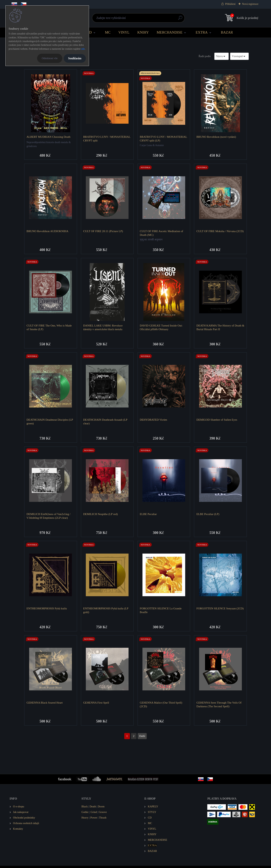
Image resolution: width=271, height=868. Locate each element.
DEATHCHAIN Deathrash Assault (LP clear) (106, 423)
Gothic (85, 814)
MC (108, 32)
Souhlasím (75, 58)
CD (89, 32)
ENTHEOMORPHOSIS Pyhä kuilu (47, 610)
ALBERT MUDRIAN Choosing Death (49, 137)
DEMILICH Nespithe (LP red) (101, 515)
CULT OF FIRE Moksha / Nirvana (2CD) (220, 231)
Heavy (85, 820)
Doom (101, 809)
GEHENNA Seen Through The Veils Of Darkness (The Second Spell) (219, 706)
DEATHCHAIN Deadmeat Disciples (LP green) (50, 423)
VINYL (124, 32)
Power (94, 820)
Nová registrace (250, 4)
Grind (94, 814)
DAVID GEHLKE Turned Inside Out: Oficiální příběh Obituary (161, 328)
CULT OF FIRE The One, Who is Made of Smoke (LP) (49, 328)
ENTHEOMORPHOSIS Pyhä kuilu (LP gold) (106, 612)
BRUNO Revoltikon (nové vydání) (216, 137)
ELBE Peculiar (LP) (208, 515)
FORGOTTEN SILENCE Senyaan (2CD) (220, 610)
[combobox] (222, 56)
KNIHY (143, 32)
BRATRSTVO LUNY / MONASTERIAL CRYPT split (107, 139)
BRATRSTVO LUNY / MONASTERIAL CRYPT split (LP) (164, 139)
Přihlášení (230, 4)
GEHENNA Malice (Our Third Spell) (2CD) (161, 706)
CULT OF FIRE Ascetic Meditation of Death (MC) (162, 233)
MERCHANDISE (170, 32)
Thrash (103, 820)
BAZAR (227, 32)
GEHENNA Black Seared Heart (45, 705)
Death (93, 809)
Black (85, 809)
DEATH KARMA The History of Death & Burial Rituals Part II (219, 328)
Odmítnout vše (50, 58)
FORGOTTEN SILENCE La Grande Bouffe (161, 612)
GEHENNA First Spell (96, 705)
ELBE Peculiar (149, 515)
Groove (103, 814)
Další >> (142, 738)
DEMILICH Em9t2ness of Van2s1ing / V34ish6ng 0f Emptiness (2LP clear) (49, 517)
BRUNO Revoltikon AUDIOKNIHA (48, 231)
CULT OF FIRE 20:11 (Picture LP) (103, 231)
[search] (180, 19)
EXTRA (202, 32)
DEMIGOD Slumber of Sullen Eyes (217, 421)
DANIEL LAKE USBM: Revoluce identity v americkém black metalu (103, 328)
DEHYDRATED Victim (154, 421)
